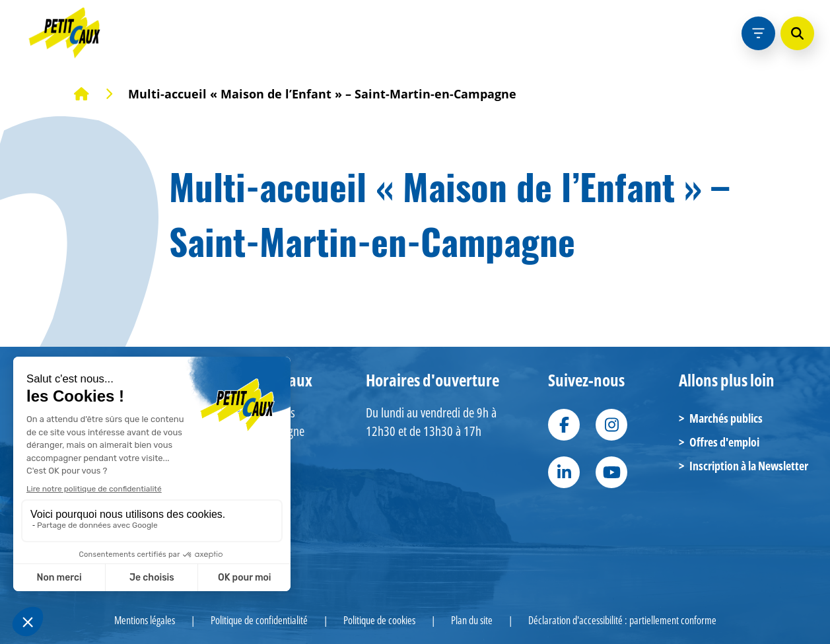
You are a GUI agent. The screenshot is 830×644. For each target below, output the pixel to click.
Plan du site (472, 620)
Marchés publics (721, 418)
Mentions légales (145, 620)
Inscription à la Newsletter (744, 466)
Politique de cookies (379, 620)
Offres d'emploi (719, 442)
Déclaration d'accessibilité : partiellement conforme (622, 620)
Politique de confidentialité (259, 620)
